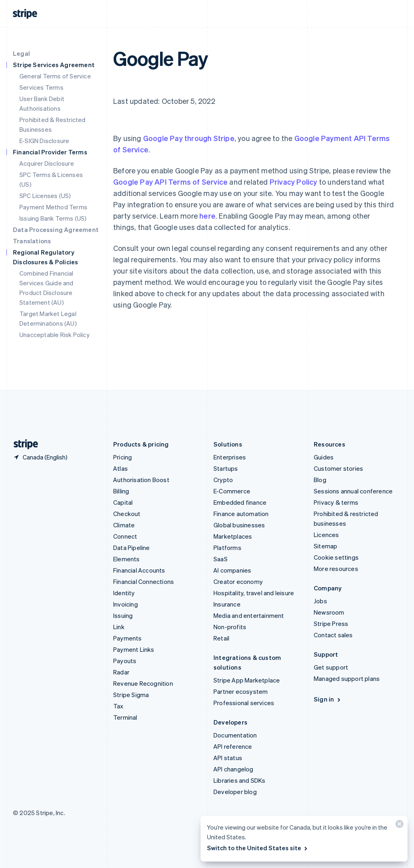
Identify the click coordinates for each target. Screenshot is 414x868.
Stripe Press (331, 624)
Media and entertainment (249, 615)
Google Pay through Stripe (189, 138)
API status (228, 758)
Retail (221, 638)
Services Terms (41, 87)
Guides (324, 457)
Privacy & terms (336, 502)
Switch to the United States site (258, 848)
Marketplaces (233, 536)
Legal (21, 53)
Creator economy (238, 581)
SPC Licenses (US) (45, 196)
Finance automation (241, 514)
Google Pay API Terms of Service (170, 182)
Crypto (223, 480)
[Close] (398, 826)
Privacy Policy (294, 182)
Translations (32, 241)
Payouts (125, 661)
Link (119, 627)
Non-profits (230, 627)
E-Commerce (232, 491)
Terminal (125, 717)
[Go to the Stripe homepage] (23, 444)
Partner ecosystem (241, 691)
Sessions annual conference (353, 491)
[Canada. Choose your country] (40, 457)
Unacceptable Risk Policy (55, 335)
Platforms (227, 548)
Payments (128, 638)
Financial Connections (144, 581)
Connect (125, 536)
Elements (127, 559)
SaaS (221, 559)
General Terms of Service (55, 76)
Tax (118, 706)
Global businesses (239, 525)
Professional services (244, 703)
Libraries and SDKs (240, 780)
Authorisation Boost (141, 480)
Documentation (235, 735)
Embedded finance (240, 502)
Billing (121, 491)
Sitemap (325, 546)
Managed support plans (347, 678)
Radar (121, 672)
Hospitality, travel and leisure (254, 593)
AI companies (232, 570)
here (207, 216)
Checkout (127, 514)
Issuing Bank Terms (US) (53, 218)
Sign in (328, 699)
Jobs (320, 601)
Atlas (120, 468)
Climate (124, 525)
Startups (226, 468)
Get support (331, 667)
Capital (123, 502)
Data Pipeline (132, 548)
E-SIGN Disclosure (44, 141)
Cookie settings (336, 557)
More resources (336, 569)
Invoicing (126, 604)
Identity (124, 593)
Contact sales (333, 635)
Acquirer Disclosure (47, 163)
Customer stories (338, 468)
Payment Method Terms (53, 207)
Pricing (123, 457)
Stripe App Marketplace (247, 680)
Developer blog (235, 792)
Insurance (227, 604)
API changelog (233, 769)
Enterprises (230, 457)
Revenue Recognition (143, 683)
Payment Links (134, 649)
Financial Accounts (139, 570)
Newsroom (329, 612)
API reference (233, 746)
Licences (326, 535)
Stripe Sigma (131, 695)
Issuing (123, 615)
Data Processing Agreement (56, 230)
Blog (320, 480)
